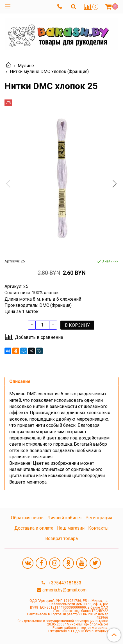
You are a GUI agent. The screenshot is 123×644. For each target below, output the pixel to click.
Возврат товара (61, 538)
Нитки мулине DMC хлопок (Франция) (49, 72)
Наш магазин (71, 528)
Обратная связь (27, 518)
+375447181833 (64, 583)
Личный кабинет (65, 518)
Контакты (98, 528)
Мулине (26, 66)
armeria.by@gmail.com (64, 590)
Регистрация (99, 518)
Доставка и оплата (34, 528)
